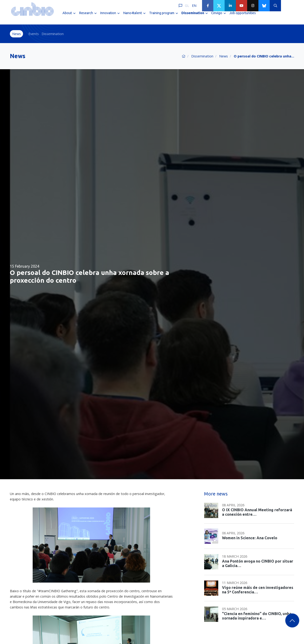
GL (187, 6)
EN (194, 6)
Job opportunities (243, 16)
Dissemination (53, 34)
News (17, 34)
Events (34, 34)
